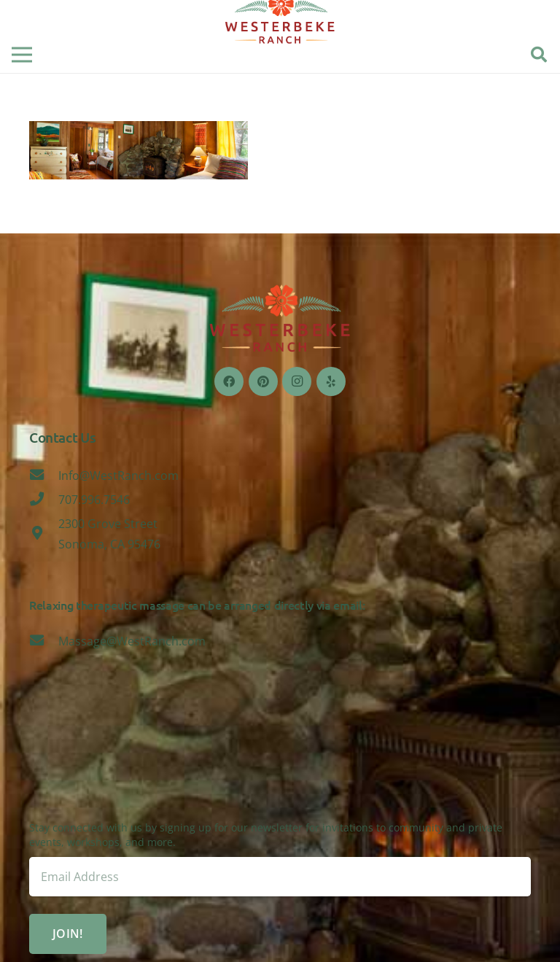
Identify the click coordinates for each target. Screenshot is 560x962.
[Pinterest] (263, 381)
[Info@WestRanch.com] (44, 476)
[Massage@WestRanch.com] (44, 641)
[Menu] (22, 55)
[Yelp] (331, 381)
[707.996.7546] (44, 500)
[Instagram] (297, 381)
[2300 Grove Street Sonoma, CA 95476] (44, 534)
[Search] (539, 55)
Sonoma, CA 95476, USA (280, 766)
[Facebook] (229, 381)
